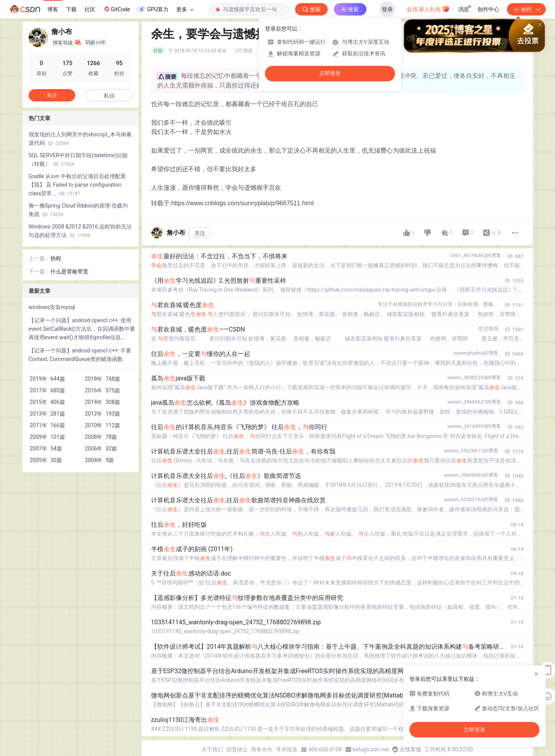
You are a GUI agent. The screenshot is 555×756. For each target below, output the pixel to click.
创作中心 (488, 9)
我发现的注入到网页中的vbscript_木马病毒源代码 (80, 139)
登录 (387, 9)
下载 (71, 9)
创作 (526, 9)
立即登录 (330, 73)
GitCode (117, 9)
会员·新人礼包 (428, 9)
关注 (200, 233)
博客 (53, 9)
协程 (56, 258)
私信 (109, 96)
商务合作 (262, 749)
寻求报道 (287, 749)
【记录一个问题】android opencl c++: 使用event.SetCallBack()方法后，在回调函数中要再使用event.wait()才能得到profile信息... (82, 329)
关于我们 (212, 749)
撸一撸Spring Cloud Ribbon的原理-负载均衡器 (78, 210)
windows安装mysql (52, 307)
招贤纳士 (237, 749)
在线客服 (411, 749)
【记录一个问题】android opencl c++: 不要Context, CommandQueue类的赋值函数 (80, 355)
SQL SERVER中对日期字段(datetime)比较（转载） (78, 160)
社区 (90, 9)
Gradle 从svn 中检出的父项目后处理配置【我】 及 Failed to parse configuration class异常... (77, 185)
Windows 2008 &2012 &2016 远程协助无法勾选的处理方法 (80, 231)
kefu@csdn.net (371, 749)
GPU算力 (153, 9)
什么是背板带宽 (69, 271)
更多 (185, 9)
